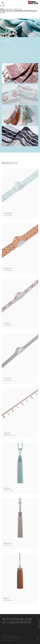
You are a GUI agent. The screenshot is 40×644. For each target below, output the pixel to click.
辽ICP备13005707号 (13, 638)
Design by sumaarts (8, 640)
